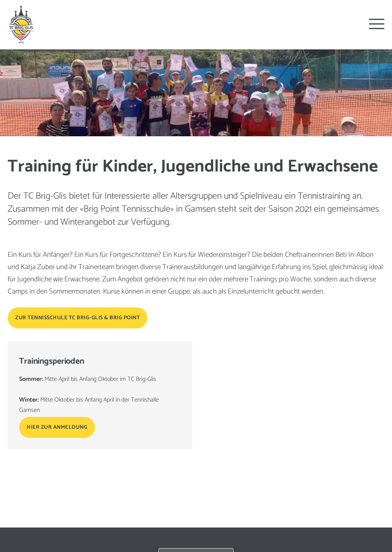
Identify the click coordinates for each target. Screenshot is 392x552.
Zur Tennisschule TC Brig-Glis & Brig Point (78, 318)
